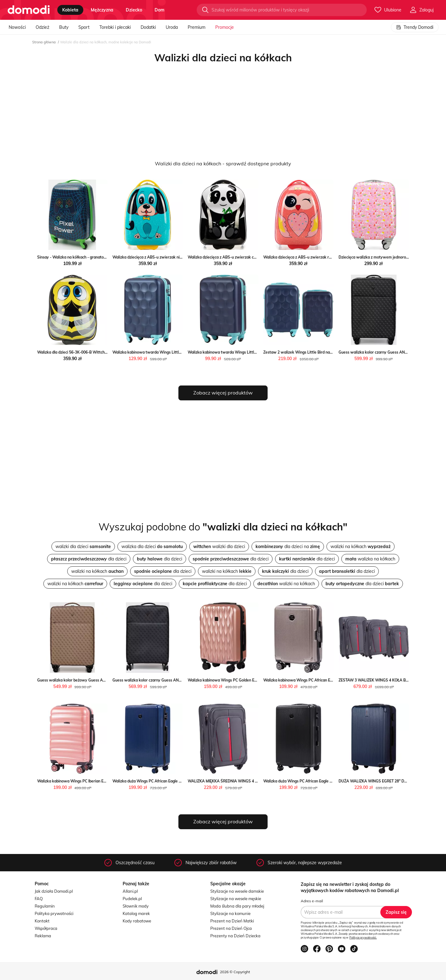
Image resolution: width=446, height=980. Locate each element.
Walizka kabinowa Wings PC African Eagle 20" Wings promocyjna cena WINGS (332, 680)
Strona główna (44, 42)
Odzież (42, 27)
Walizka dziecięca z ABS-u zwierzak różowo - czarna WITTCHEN (320, 257)
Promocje (225, 27)
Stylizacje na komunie (230, 913)
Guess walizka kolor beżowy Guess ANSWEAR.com (83, 680)
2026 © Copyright (235, 972)
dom (160, 10)
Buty (64, 27)
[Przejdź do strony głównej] (29, 10)
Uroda (172, 27)
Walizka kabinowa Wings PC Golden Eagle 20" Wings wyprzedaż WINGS (251, 680)
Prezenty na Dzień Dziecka (235, 936)
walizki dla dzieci (83, 547)
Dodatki (148, 27)
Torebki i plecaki (115, 27)
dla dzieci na (288, 547)
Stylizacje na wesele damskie (237, 891)
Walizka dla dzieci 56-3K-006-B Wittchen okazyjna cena (86, 352)
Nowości (17, 27)
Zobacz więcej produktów (223, 393)
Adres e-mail (312, 901)
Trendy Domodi (415, 27)
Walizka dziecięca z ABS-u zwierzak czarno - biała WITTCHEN (242, 257)
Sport (84, 27)
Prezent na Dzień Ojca (231, 928)
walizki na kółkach (361, 547)
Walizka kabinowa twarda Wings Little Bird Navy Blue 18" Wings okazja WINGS (258, 352)
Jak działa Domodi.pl (54, 891)
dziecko (134, 10)
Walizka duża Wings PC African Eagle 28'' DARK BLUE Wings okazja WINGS (179, 781)
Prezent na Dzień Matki (232, 921)
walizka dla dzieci (152, 547)
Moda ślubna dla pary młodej (237, 906)
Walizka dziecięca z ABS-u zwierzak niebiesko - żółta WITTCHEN (169, 257)
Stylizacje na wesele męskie (236, 899)
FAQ (39, 899)
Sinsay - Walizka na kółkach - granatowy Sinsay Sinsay (86, 257)
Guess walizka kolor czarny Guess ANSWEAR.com (383, 352)
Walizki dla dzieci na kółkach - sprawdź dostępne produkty (223, 163)
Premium (197, 27)
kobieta (70, 10)
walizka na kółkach (370, 559)
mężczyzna (102, 10)
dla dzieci (89, 559)
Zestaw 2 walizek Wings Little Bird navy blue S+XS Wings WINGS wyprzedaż (331, 352)
